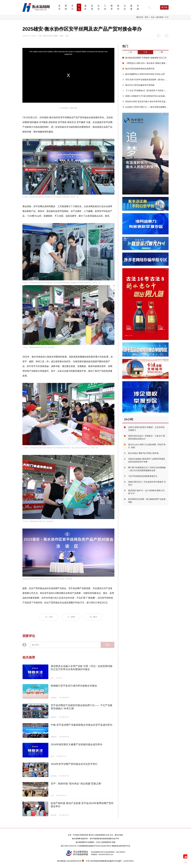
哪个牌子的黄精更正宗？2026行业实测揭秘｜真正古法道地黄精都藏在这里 (147, 469)
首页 (146, 17)
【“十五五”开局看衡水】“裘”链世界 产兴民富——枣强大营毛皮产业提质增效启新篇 (145, 91)
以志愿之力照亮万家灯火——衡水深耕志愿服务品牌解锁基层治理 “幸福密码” (145, 107)
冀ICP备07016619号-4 (69, 846)
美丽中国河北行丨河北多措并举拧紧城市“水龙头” (147, 483)
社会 (153, 17)
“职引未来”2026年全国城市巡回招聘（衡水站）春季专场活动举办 (145, 80)
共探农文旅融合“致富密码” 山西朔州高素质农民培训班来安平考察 (147, 460)
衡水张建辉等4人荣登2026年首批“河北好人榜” (144, 74)
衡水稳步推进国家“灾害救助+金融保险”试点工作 (144, 58)
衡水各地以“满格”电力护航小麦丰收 (143, 453)
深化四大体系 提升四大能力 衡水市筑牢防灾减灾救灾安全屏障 (145, 102)
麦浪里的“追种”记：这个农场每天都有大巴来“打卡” (146, 492)
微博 (71, 617)
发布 (108, 645)
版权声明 (116, 839)
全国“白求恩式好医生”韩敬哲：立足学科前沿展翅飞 (146, 429)
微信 (93, 617)
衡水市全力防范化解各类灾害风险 (138, 85)
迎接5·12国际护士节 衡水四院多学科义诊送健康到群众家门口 (145, 96)
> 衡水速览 (159, 17)
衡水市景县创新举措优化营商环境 (138, 69)
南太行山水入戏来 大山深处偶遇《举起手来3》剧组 (147, 446)
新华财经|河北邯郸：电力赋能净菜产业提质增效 (147, 501)
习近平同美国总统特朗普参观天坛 (143, 476)
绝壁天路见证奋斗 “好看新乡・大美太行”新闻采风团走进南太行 (147, 437)
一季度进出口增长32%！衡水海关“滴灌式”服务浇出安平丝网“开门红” (145, 63)
